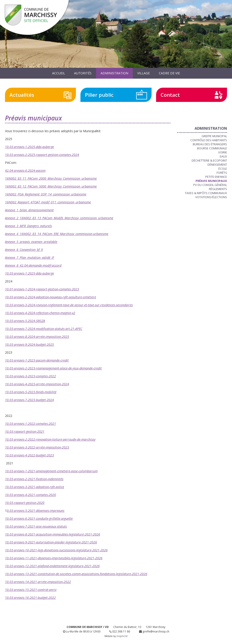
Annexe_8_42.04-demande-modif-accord (33, 265)
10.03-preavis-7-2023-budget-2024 (29, 400)
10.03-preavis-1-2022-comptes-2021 (30, 424)
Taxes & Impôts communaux (206, 193)
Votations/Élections (211, 197)
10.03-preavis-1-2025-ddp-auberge (29, 147)
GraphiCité (122, 636)
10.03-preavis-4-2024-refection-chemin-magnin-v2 (40, 313)
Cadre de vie (169, 73)
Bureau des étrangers (210, 144)
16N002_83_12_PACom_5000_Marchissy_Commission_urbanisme (51, 186)
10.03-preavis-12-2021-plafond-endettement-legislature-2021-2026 (52, 566)
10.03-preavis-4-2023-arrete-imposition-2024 (37, 384)
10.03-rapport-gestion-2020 (25, 503)
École (223, 169)
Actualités (22, 95)
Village (144, 73)
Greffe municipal (214, 136)
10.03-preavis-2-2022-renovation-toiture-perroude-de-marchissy (50, 439)
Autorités (83, 73)
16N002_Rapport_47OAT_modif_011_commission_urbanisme (48, 202)
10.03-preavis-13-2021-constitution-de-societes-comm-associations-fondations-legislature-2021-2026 (76, 574)
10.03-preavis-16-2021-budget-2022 (30, 598)
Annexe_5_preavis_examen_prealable (31, 242)
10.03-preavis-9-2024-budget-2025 (29, 344)
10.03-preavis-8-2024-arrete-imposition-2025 (37, 337)
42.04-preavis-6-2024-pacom (25, 170)
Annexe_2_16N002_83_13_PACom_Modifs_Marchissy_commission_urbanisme (59, 218)
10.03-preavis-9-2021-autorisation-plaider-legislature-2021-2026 (51, 542)
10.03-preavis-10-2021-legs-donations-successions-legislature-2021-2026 (56, 550)
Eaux (223, 156)
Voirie (223, 152)
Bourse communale (212, 148)
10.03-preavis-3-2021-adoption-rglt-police (35, 487)
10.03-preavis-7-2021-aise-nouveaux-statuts (36, 526)
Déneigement (217, 165)
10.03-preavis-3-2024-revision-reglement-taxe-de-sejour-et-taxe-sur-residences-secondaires (69, 305)
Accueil (59, 73)
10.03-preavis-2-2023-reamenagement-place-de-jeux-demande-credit (53, 368)
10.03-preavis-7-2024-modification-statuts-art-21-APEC (44, 329)
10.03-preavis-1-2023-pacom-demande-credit (37, 360)
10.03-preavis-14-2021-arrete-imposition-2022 (38, 582)
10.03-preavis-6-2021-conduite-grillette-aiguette (39, 518)
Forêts (222, 173)
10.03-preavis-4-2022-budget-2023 (29, 455)
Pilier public (99, 95)
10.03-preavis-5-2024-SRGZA (25, 321)
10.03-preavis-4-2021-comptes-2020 (30, 495)
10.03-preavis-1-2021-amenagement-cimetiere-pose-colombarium (51, 471)
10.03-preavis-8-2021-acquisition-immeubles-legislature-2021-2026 (53, 534)
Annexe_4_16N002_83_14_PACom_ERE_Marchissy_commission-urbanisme (57, 234)
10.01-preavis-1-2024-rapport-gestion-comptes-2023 (42, 289)
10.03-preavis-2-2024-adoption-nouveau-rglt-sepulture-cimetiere (51, 297)
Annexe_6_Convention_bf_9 (24, 250)
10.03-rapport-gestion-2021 (25, 431)
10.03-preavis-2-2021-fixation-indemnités (34, 479)
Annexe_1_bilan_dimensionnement (29, 210)
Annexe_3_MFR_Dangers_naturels (28, 226)
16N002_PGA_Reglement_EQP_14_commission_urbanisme (46, 194)
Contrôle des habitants (209, 140)
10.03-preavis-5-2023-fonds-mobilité (31, 392)
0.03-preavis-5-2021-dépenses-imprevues (36, 511)
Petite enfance (216, 177)
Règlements (218, 189)
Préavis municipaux (211, 181)
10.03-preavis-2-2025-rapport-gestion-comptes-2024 (42, 155)
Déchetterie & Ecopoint (209, 160)
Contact (170, 95)
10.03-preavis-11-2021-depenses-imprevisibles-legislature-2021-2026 (54, 558)
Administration (114, 73)
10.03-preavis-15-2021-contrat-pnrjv (31, 590)
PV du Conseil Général (210, 185)
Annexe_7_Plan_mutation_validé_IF (30, 257)
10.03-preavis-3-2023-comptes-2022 (30, 376)
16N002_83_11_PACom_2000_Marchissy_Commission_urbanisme (51, 178)
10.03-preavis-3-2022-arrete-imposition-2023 (37, 447)
